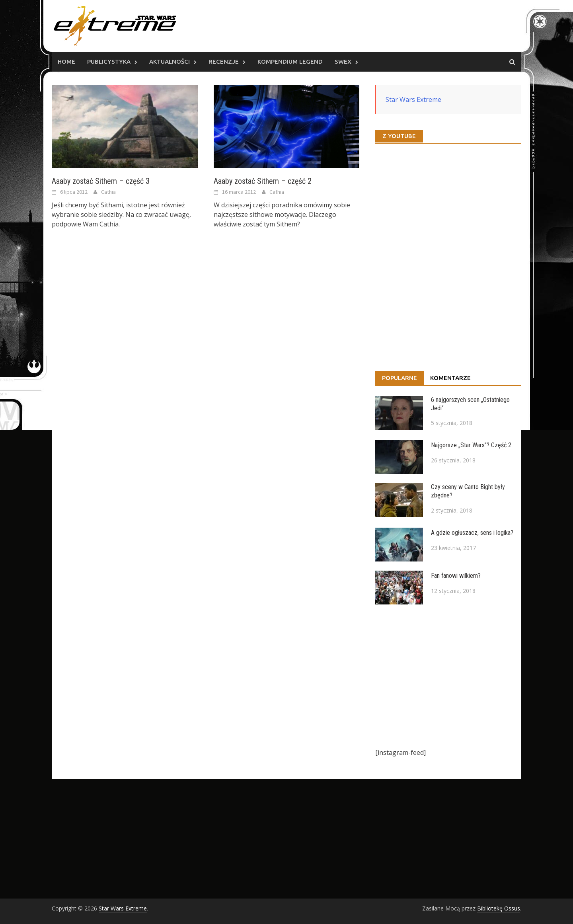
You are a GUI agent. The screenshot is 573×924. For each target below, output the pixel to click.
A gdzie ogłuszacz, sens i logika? (472, 533)
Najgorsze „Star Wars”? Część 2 (471, 445)
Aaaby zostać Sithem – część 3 (101, 181)
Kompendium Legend (290, 61)
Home (66, 61)
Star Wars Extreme (413, 99)
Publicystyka (109, 61)
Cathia (108, 192)
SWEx (343, 61)
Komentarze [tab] (450, 378)
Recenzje (224, 61)
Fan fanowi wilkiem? (456, 576)
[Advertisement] (448, 676)
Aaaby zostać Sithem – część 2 (263, 181)
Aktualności (170, 61)
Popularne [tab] (400, 378)
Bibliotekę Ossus (499, 908)
